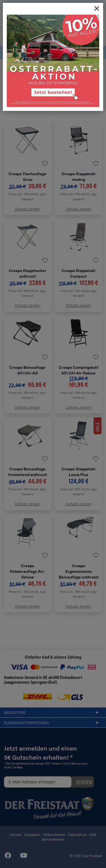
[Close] (97, 9)
